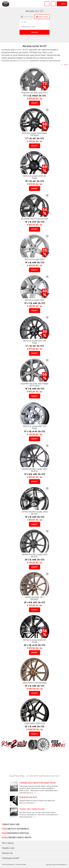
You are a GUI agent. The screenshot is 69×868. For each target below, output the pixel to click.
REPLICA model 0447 (35, 300)
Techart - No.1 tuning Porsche (32, 809)
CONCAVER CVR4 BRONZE (35, 683)
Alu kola (4, 864)
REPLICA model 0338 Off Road (35, 177)
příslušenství (24, 61)
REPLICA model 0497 (35, 259)
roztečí (19, 50)
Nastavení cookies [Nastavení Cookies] (21, 864)
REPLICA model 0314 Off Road (35, 342)
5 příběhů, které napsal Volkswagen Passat (37, 783)
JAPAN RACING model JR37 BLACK (35, 556)
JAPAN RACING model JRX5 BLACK (34, 513)
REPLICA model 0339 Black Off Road (34, 134)
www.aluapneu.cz (62, 865)
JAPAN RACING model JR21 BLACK (35, 470)
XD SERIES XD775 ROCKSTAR (35, 219)
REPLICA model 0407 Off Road (35, 427)
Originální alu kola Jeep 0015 (34, 93)
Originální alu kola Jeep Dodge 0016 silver (34, 385)
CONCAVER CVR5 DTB (35, 723)
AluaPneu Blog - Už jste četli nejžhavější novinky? (35, 776)
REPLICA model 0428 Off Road (35, 641)
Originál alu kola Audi (28, 797)
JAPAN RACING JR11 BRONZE (35, 598)
